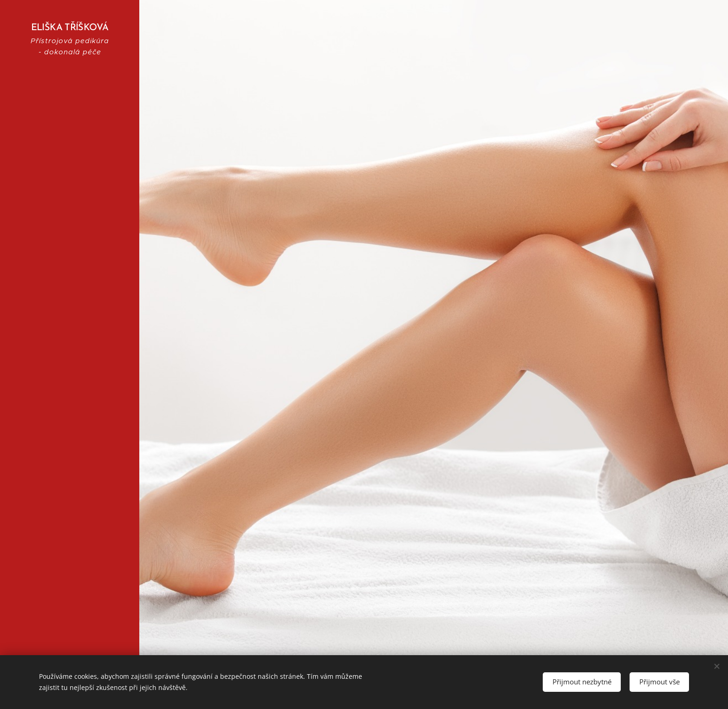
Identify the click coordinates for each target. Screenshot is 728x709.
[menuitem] (70, 327)
